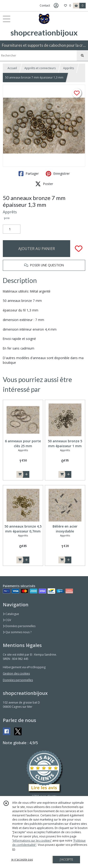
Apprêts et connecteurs (40, 68)
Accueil (12, 68)
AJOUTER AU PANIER (37, 249)
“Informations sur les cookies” (32, 841)
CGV (7, 620)
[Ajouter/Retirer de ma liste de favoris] (79, 249)
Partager (29, 174)
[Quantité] (12, 229)
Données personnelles (19, 626)
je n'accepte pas (22, 859)
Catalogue (11, 614)
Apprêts (69, 68)
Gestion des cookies (16, 673)
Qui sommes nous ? (17, 632)
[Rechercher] (82, 56)
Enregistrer (58, 174)
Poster (44, 184)
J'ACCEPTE (66, 859)
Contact (45, 5)
